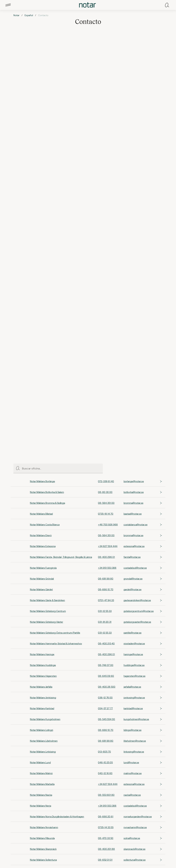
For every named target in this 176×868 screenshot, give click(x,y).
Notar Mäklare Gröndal (42, 579)
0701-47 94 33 (106, 600)
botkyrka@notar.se (134, 492)
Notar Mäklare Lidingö (42, 730)
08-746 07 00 (106, 665)
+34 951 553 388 (107, 568)
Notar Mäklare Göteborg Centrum (48, 611)
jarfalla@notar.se (132, 687)
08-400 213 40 (106, 643)
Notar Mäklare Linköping (43, 752)
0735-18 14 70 (106, 514)
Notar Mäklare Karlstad (42, 708)
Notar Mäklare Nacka (41, 795)
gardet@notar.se (133, 589)
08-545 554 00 (106, 719)
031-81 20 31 (105, 622)
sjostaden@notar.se (134, 643)
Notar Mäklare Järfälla (41, 687)
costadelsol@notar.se (135, 568)
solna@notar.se (132, 838)
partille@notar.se (133, 633)
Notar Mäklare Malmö (41, 773)
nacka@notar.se (132, 795)
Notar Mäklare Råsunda (42, 838)
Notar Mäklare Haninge (42, 654)
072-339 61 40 (106, 481)
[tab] (8, 5)
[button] (8, 5)
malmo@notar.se (133, 773)
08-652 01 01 (105, 860)
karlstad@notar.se (133, 708)
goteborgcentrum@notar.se (139, 611)
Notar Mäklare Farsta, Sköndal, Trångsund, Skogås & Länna (61, 557)
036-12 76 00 (105, 697)
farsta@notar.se (132, 557)
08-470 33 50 (106, 838)
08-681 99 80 (106, 579)
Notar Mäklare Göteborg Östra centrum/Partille (55, 633)
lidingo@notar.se (133, 730)
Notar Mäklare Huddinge (43, 665)
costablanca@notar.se (136, 524)
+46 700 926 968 (108, 524)
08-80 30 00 (105, 492)
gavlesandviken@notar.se (137, 600)
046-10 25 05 (105, 762)
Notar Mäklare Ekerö (41, 535)
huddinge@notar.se (134, 665)
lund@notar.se (131, 762)
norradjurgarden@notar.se (138, 816)
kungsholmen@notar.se (136, 719)
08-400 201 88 (106, 849)
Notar (16, 15)
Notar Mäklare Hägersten (43, 676)
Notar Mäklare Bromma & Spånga (47, 503)
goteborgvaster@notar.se (137, 622)
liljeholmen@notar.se (135, 741)
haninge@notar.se (133, 654)
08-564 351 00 (106, 503)
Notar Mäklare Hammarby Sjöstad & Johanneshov (56, 643)
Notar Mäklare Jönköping (43, 697)
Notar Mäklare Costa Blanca (45, 524)
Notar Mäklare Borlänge (42, 481)
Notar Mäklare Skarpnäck (43, 849)
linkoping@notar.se (134, 752)
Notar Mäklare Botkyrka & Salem (47, 492)
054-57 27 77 (105, 708)
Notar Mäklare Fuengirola (43, 568)
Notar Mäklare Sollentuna (43, 860)
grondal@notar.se (133, 579)
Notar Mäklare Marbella (42, 784)
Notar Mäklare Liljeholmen (44, 741)
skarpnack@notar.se (134, 849)
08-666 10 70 (106, 589)
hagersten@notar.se (134, 676)
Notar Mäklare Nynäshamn (44, 827)
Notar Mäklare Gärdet (41, 589)
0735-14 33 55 (106, 827)
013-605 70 (104, 752)
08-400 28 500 (107, 687)
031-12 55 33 (105, 611)
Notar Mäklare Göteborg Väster (46, 622)
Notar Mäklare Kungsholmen (45, 719)
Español (29, 15)
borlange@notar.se (134, 481)
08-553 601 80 (106, 795)
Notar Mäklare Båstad (41, 514)
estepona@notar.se (134, 546)
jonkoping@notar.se (134, 697)
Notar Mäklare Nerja (40, 806)
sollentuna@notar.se (135, 860)
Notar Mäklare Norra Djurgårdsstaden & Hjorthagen (57, 816)
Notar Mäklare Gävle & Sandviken (47, 600)
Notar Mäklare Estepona (43, 546)
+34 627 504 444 (108, 546)
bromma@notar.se (133, 503)
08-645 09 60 (106, 676)
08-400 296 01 (106, 557)
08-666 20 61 (106, 816)
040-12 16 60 (105, 773)
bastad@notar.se (133, 514)
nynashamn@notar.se (135, 827)
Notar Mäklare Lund (40, 762)
